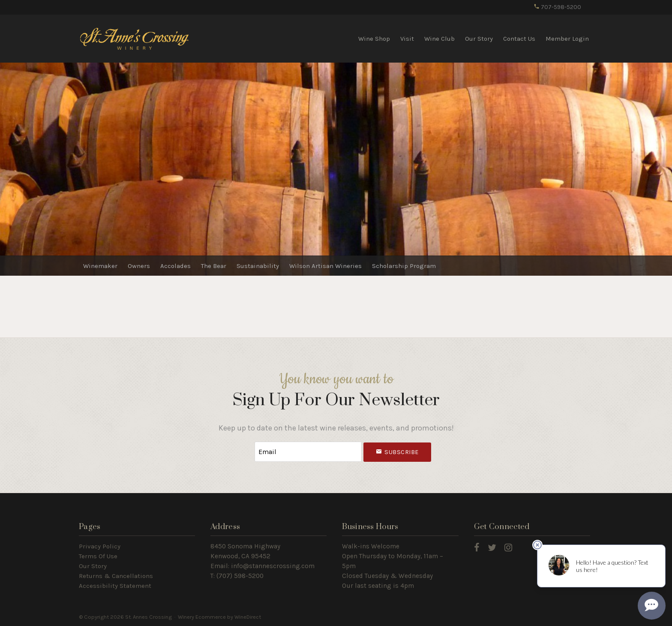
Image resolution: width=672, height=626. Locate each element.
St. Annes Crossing (135, 38)
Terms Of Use (98, 556)
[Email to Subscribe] (308, 452)
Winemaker (100, 266)
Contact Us (519, 39)
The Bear (214, 266)
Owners (139, 266)
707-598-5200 (557, 7)
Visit (407, 39)
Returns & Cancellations (116, 576)
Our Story (479, 39)
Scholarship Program (404, 266)
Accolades (175, 266)
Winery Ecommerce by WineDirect (219, 617)
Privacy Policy (100, 546)
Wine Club (439, 39)
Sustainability (258, 266)
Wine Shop (374, 39)
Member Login (567, 39)
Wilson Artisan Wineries (325, 266)
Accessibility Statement (115, 586)
